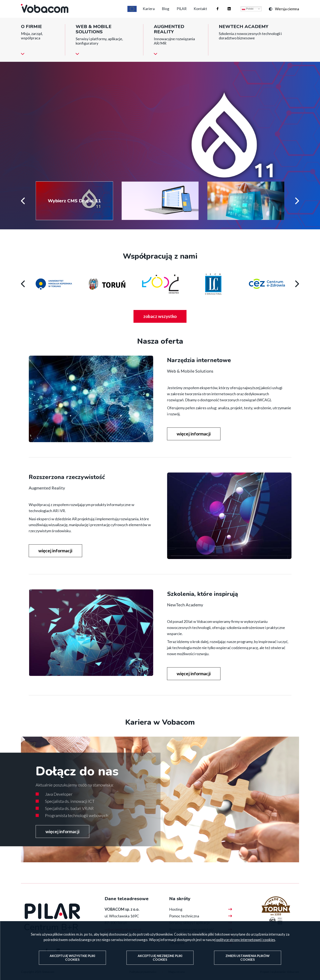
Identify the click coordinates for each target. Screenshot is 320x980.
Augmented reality (169, 36)
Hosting (176, 917)
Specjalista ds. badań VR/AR (69, 815)
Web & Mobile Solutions (94, 36)
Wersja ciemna (287, 12)
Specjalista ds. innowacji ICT (70, 808)
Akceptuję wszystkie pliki (73, 958)
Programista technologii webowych (77, 822)
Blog (159, 12)
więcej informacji (64, 142)
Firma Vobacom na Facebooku (213, 8)
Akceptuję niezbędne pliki (160, 958)
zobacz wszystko (165, 325)
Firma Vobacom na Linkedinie (225, 8)
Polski (248, 12)
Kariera (140, 12)
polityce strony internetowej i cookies (246, 940)
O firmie (31, 33)
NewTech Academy (244, 33)
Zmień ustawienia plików (247, 958)
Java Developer (59, 801)
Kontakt (199, 12)
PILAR (178, 12)
